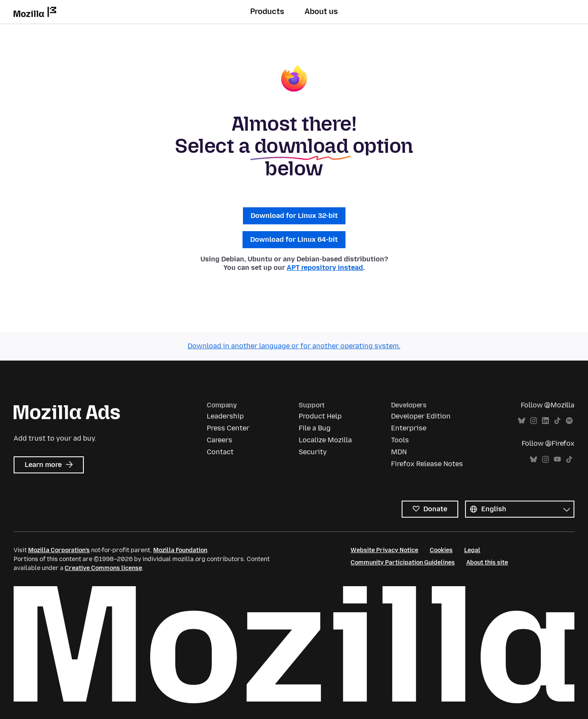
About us (321, 11)
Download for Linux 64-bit (294, 239)
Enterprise (409, 428)
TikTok (557, 421)
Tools (400, 440)
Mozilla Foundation (180, 550)
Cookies (441, 550)
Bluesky (522, 421)
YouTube (557, 460)
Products (267, 11)
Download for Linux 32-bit (294, 216)
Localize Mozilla (325, 440)
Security (313, 452)
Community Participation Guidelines (403, 563)
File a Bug (315, 428)
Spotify (569, 421)
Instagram (534, 421)
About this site (487, 563)
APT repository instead (325, 268)
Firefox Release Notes (427, 464)
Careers (220, 440)
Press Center (228, 428)
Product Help (320, 416)
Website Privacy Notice (384, 550)
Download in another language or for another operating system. (294, 346)
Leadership (225, 416)
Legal (472, 550)
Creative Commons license (103, 568)
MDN (399, 452)
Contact (220, 452)
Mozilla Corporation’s (59, 550)
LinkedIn (545, 421)
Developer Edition (421, 416)
